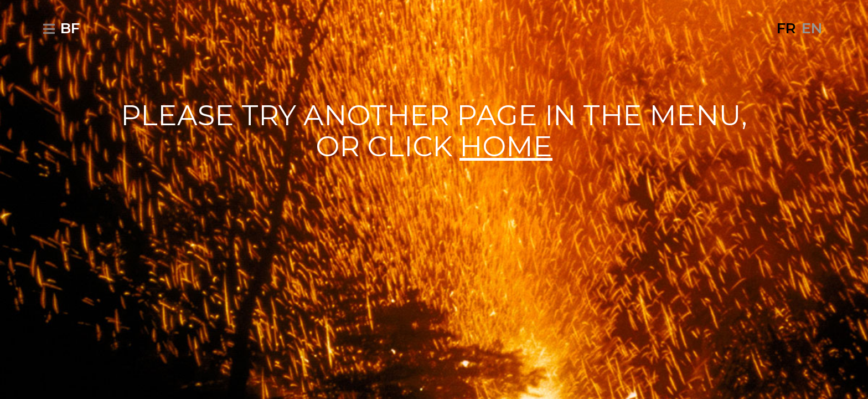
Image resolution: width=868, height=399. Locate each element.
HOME (506, 146)
